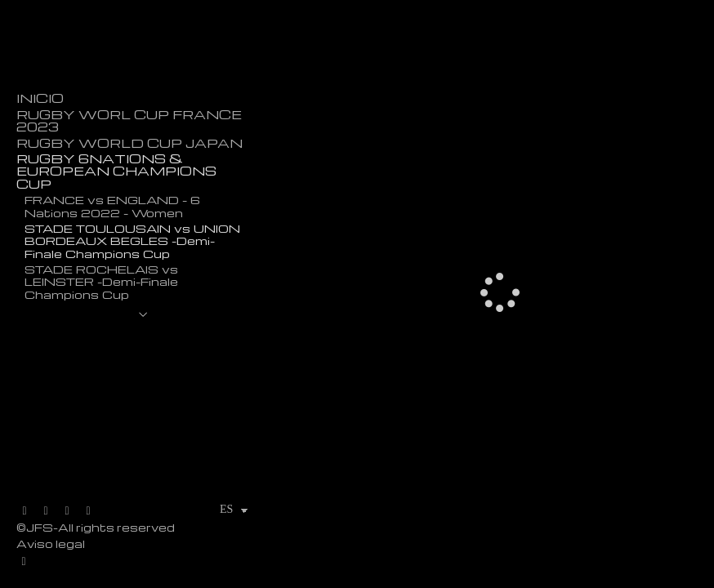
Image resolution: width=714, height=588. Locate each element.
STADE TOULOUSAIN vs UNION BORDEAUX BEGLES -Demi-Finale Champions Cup (132, 241)
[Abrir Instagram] (67, 511)
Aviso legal (51, 543)
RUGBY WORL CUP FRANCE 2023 (129, 121)
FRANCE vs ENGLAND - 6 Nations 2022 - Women (112, 205)
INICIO (40, 98)
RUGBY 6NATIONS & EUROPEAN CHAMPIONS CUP (116, 171)
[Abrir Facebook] (46, 511)
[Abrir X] (25, 511)
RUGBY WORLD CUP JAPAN (129, 143)
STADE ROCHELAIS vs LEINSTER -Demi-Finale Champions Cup (101, 281)
